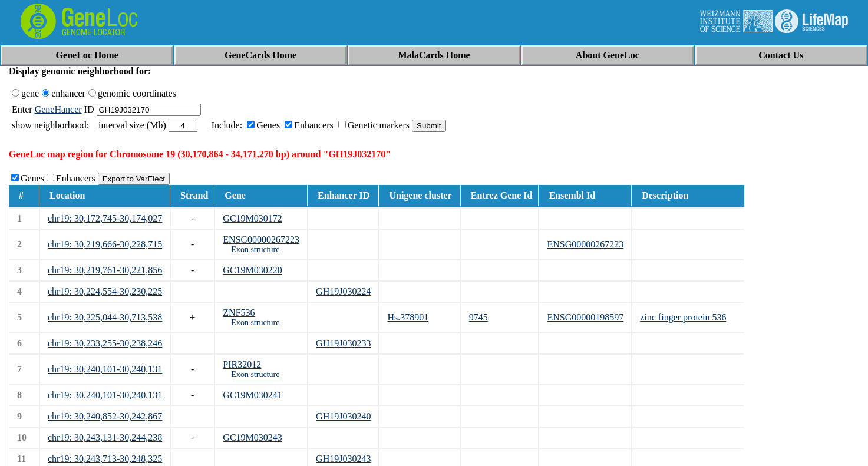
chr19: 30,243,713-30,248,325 (105, 459)
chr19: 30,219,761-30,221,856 (105, 270)
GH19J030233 (343, 343)
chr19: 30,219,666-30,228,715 (105, 244)
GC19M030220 (252, 270)
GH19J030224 (343, 291)
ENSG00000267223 (261, 239)
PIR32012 (242, 364)
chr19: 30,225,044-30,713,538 (105, 317)
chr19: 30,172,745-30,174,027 (105, 218)
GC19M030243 (252, 437)
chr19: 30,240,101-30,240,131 (105, 369)
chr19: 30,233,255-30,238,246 (105, 343)
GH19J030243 (343, 459)
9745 (478, 317)
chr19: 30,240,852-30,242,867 (105, 416)
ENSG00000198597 (585, 317)
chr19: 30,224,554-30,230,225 (105, 291)
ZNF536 (239, 313)
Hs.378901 (408, 317)
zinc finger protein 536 (683, 317)
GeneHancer (58, 109)
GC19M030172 (252, 218)
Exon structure (255, 249)
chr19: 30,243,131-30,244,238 (105, 437)
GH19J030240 (343, 416)
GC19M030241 (252, 395)
